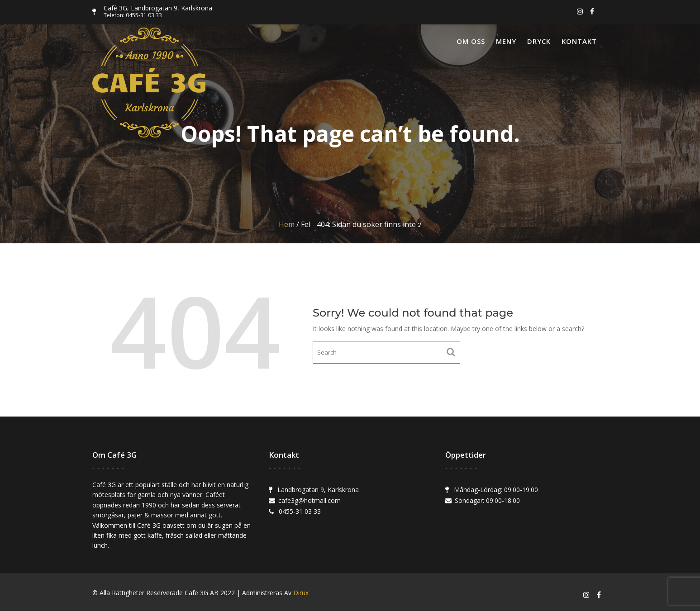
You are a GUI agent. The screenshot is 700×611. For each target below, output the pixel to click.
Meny (506, 41)
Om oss (471, 41)
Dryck (539, 41)
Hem (287, 224)
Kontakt (579, 41)
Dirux (301, 593)
